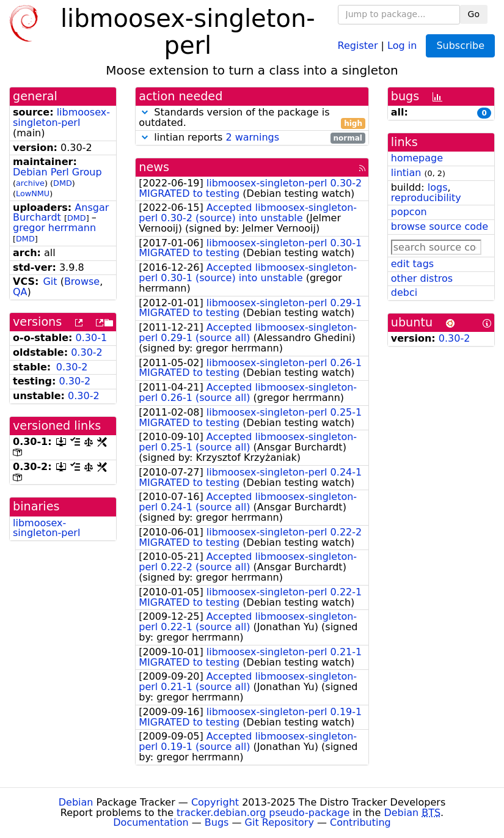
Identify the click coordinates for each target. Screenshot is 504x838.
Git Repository (279, 822)
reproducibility (426, 198)
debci (404, 292)
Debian (76, 802)
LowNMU (33, 193)
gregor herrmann (54, 228)
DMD (63, 183)
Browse (82, 281)
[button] (145, 112)
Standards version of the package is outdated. (252, 118)
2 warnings (252, 137)
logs (438, 187)
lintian (406, 173)
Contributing (360, 822)
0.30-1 (92, 338)
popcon (409, 212)
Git (50, 281)
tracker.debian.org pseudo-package (263, 813)
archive (30, 183)
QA (20, 292)
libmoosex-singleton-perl (61, 117)
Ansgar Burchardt (61, 213)
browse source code (440, 226)
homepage (417, 158)
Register (358, 45)
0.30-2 (87, 352)
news (154, 167)
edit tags (412, 264)
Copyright (215, 802)
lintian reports (252, 138)
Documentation (151, 822)
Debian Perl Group (57, 172)
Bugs (217, 822)
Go (474, 14)
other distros (422, 278)
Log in (402, 45)
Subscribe (460, 46)
